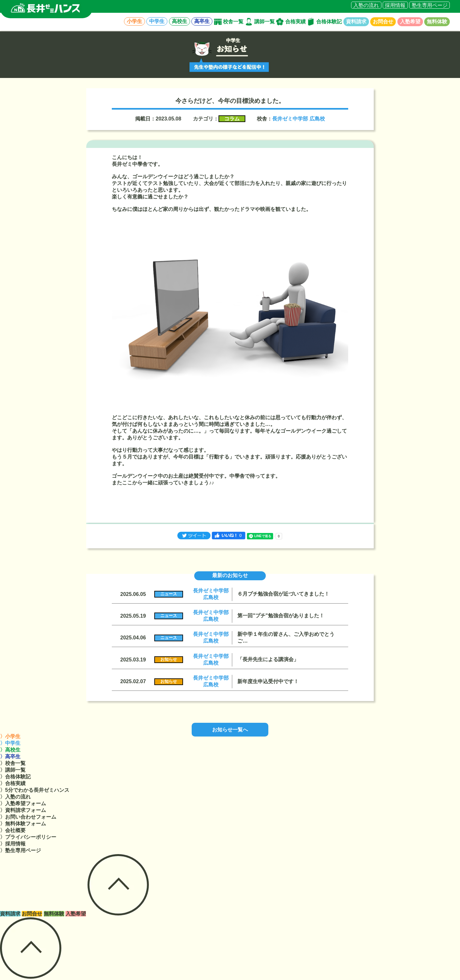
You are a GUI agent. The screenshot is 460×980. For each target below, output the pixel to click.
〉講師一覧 (13, 770)
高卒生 (202, 22)
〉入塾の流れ (15, 797)
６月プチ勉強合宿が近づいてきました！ (283, 594)
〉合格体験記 (15, 777)
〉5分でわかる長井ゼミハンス (35, 790)
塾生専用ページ (430, 5)
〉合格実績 (13, 783)
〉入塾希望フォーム (23, 803)
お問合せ (383, 22)
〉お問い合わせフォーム (28, 817)
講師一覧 (264, 22)
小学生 (134, 22)
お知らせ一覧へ (230, 730)
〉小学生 (10, 736)
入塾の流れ (366, 5)
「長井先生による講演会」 (268, 659)
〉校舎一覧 (13, 763)
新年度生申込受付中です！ (268, 681)
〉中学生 (10, 743)
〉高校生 (10, 750)
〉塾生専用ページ (20, 850)
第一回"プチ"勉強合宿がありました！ (281, 616)
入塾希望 (410, 22)
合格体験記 (329, 22)
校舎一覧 (233, 22)
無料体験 (437, 22)
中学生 (157, 22)
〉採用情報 (13, 844)
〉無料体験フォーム (23, 824)
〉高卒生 (10, 756)
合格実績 (295, 22)
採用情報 (395, 5)
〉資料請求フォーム (23, 810)
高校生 (180, 22)
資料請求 (356, 22)
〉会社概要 (13, 830)
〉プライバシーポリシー (28, 837)
